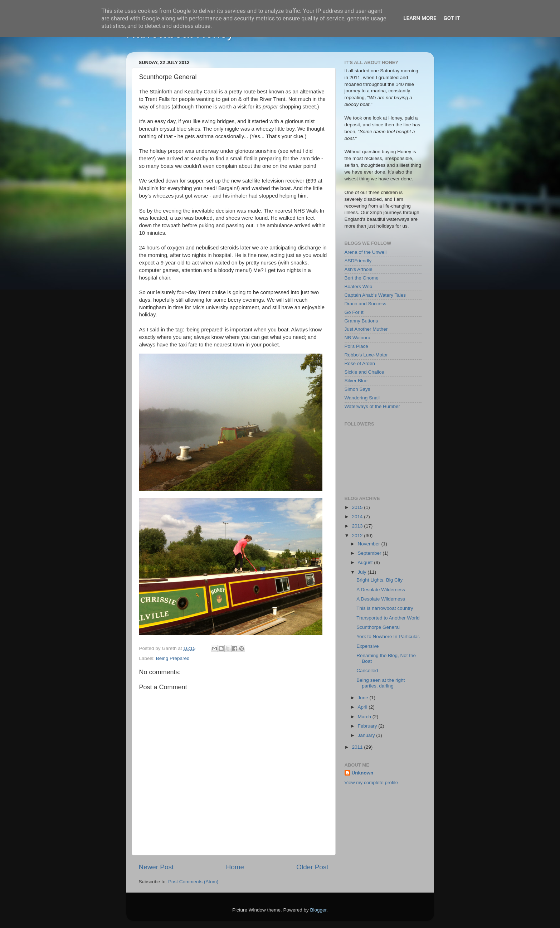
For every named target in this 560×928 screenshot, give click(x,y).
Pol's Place (356, 346)
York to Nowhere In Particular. (388, 637)
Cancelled (367, 671)
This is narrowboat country (385, 608)
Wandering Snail (362, 398)
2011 (358, 747)
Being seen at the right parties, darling (381, 683)
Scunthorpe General (378, 627)
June (364, 698)
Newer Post (156, 867)
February (368, 726)
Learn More (420, 18)
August (366, 562)
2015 (358, 507)
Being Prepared (173, 658)
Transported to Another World (388, 618)
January (367, 735)
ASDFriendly (358, 261)
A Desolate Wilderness (381, 590)
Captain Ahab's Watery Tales (375, 295)
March (365, 717)
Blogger (318, 910)
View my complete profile (371, 783)
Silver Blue (356, 381)
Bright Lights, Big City (379, 580)
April (363, 707)
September (370, 553)
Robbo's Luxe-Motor (366, 355)
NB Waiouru (357, 338)
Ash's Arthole (359, 269)
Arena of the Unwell (366, 252)
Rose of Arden (360, 363)
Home (235, 867)
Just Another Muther (366, 329)
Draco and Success (366, 304)
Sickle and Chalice (364, 372)
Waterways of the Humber (372, 406)
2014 (358, 517)
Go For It (354, 312)
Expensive (367, 646)
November (370, 544)
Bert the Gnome (362, 278)
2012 (358, 536)
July (363, 572)
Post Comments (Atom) (193, 882)
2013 (358, 526)
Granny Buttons (361, 321)
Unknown (363, 773)
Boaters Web (359, 286)
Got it (452, 18)
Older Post (312, 867)
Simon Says (357, 389)
